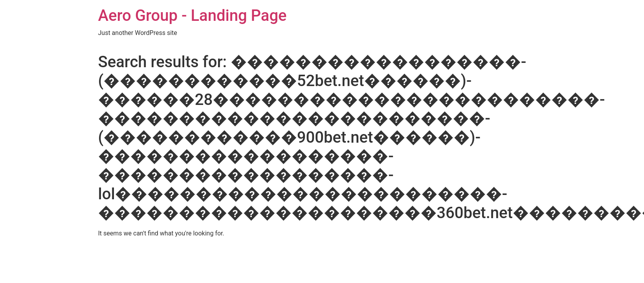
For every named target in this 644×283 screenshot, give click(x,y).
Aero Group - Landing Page (193, 16)
